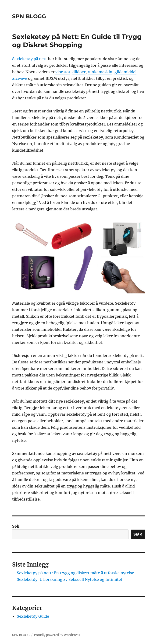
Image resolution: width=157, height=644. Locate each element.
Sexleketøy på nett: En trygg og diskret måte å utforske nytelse (75, 573)
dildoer (79, 72)
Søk (16, 526)
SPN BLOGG (29, 16)
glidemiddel (125, 72)
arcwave (20, 78)
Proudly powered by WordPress (57, 635)
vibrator (63, 72)
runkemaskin (100, 72)
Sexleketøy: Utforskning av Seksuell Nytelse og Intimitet (70, 579)
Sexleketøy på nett (30, 59)
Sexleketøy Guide (33, 616)
